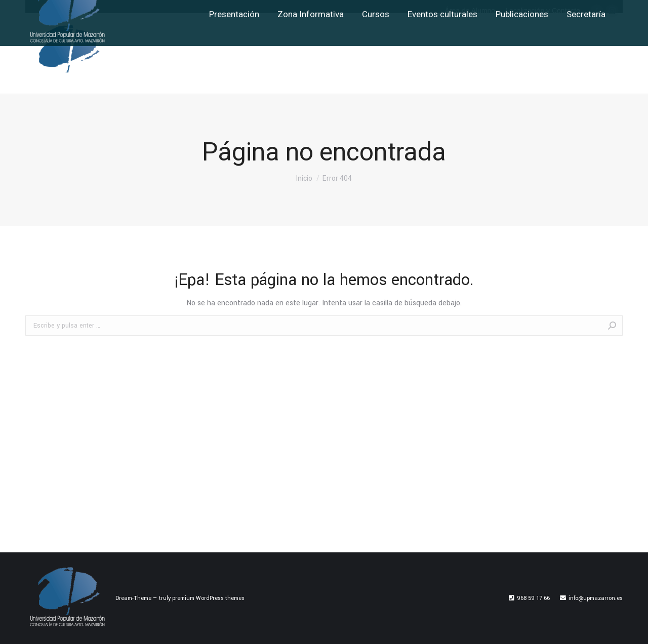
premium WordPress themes (208, 598)
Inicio (304, 178)
